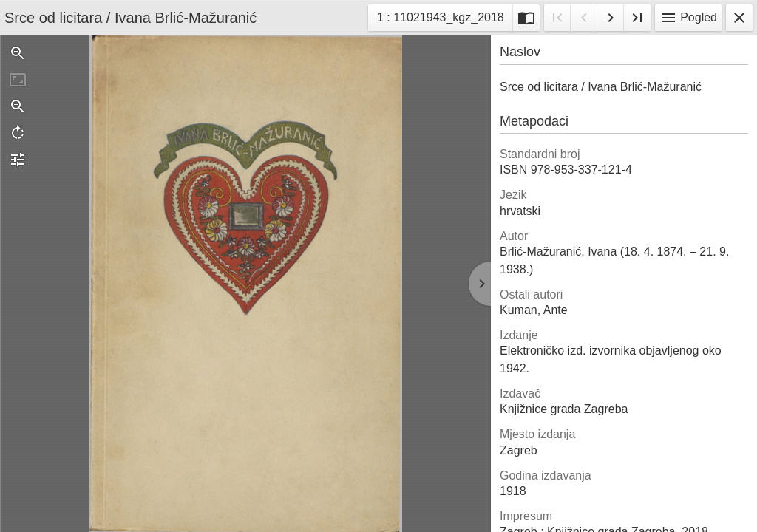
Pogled (688, 18)
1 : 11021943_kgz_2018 (440, 20)
